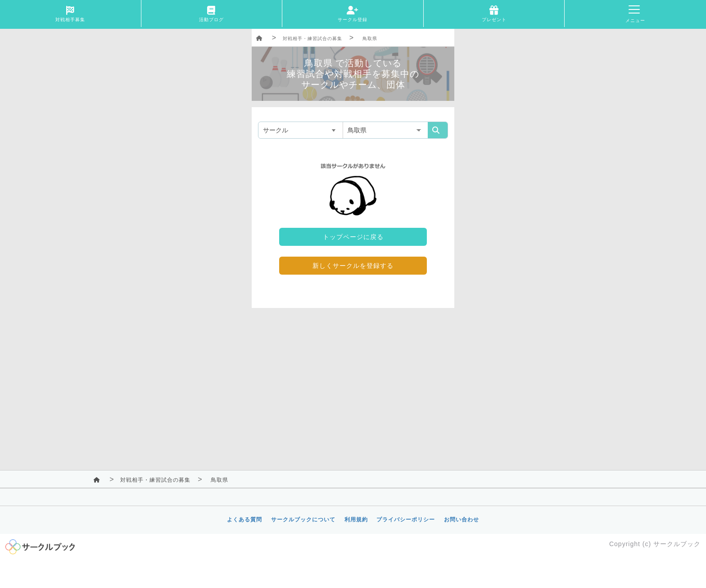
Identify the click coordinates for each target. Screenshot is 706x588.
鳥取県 (370, 38)
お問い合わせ (462, 520)
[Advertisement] (353, 380)
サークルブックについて (303, 520)
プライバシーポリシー (406, 520)
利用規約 (356, 520)
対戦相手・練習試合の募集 (312, 38)
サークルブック (677, 544)
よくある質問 (244, 520)
